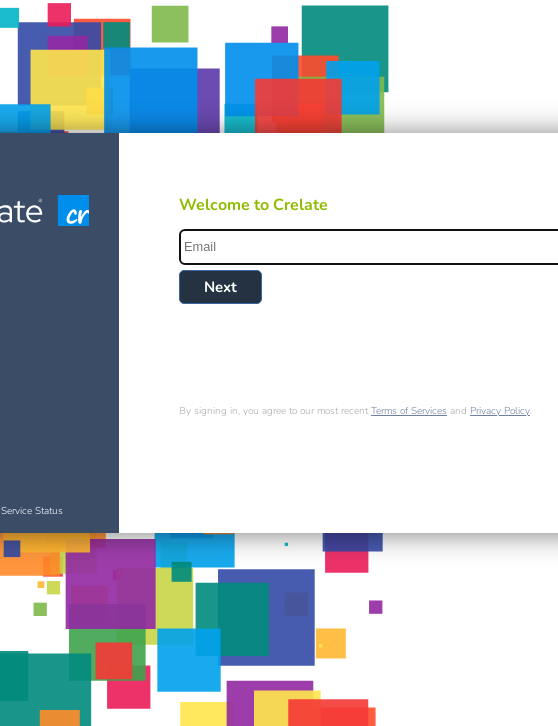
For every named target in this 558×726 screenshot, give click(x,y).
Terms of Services (409, 411)
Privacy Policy (500, 411)
